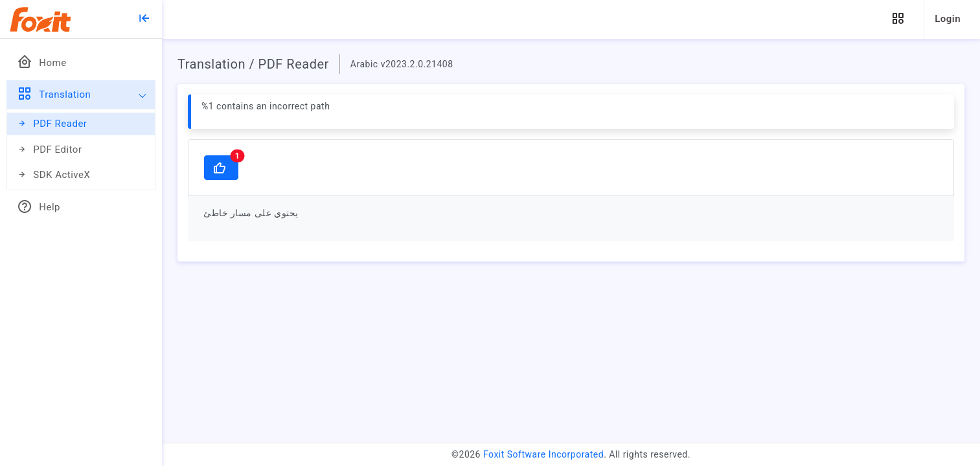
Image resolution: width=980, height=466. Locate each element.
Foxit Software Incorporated (543, 454)
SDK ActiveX (54, 175)
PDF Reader (52, 124)
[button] (898, 19)
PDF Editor (50, 150)
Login (948, 19)
